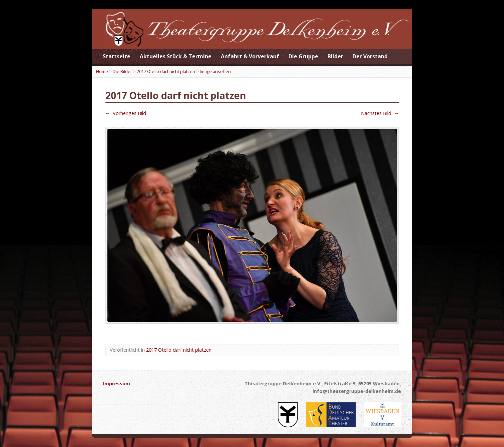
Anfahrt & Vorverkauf (250, 56)
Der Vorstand (370, 56)
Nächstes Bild (380, 113)
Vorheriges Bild (126, 113)
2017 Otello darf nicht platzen (166, 71)
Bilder (335, 56)
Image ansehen (215, 71)
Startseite (117, 56)
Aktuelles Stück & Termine (176, 56)
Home (102, 71)
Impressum (117, 383)
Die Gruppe (303, 56)
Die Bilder (122, 71)
